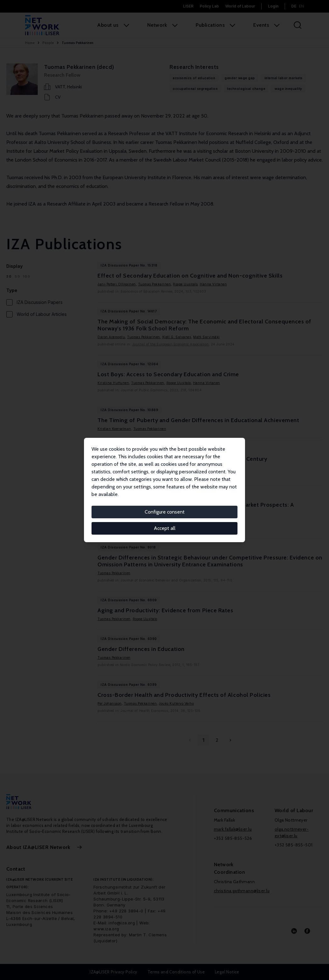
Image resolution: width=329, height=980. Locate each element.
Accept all (165, 528)
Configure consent (165, 512)
